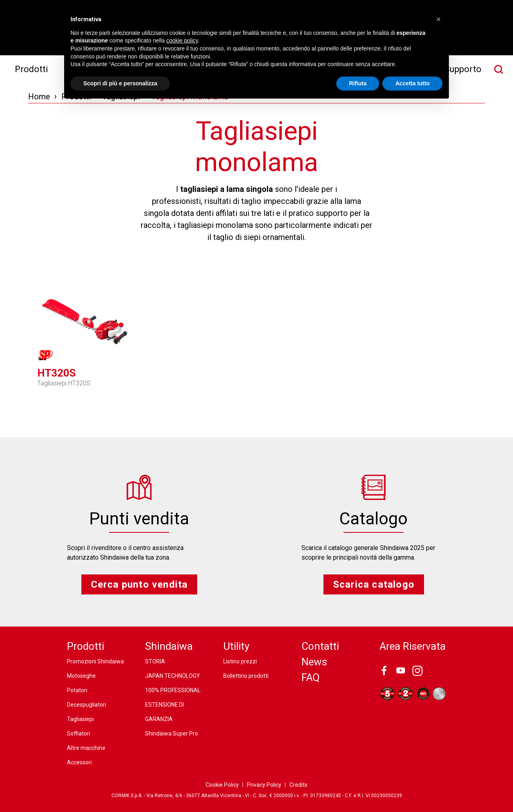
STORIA (155, 661)
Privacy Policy (264, 785)
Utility (236, 646)
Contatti (320, 646)
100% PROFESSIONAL (173, 690)
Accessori (79, 762)
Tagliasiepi (80, 719)
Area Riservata (413, 646)
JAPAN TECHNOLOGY (173, 676)
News (314, 662)
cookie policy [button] (182, 40)
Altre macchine (86, 748)
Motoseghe (81, 676)
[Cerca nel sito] (499, 69)
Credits (298, 785)
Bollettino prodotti (246, 676)
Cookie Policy (222, 785)
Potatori (77, 690)
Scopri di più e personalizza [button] (120, 83)
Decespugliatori (87, 705)
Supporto (463, 69)
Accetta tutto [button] (412, 83)
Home (39, 97)
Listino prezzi (240, 661)
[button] (438, 19)
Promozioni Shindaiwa (95, 661)
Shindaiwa (169, 646)
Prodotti (31, 69)
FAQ (311, 677)
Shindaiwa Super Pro (172, 733)
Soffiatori (79, 733)
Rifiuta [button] (358, 83)
